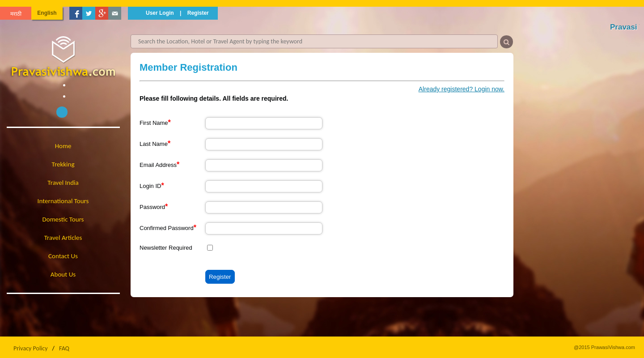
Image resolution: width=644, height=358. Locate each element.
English (47, 13)
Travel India (63, 183)
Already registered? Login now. (462, 89)
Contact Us (63, 256)
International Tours (63, 201)
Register (198, 13)
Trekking (63, 164)
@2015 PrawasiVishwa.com (604, 347)
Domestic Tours (63, 219)
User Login (160, 13)
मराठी (16, 14)
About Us (63, 274)
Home (63, 146)
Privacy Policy (31, 348)
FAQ (64, 348)
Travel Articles (63, 238)
